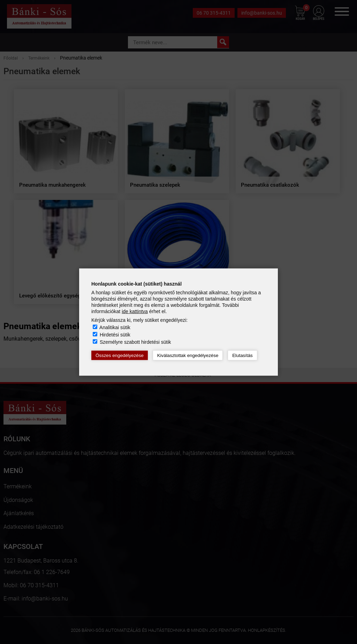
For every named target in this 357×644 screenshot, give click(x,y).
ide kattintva (135, 311)
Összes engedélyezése (120, 355)
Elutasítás (242, 355)
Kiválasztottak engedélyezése (188, 355)
